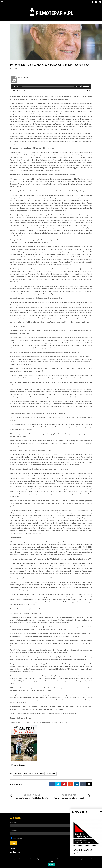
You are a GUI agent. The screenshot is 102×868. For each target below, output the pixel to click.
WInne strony (39, 774)
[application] (51, 86)
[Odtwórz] (14, 86)
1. (18, 91)
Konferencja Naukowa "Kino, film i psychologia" (32, 798)
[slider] (48, 86)
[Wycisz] (81, 86)
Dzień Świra (17, 774)
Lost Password (15, 852)
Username (14, 822)
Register (13, 848)
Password (13, 830)
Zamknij (52, 865)
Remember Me (17, 838)
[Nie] (99, 862)
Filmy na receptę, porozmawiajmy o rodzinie (69, 798)
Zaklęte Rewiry (51, 774)
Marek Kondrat (28, 774)
